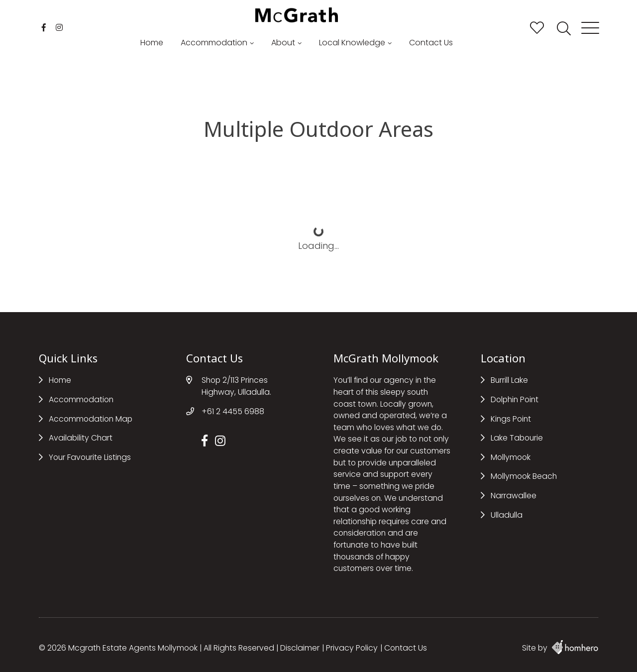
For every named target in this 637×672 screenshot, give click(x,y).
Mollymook (511, 457)
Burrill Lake (509, 380)
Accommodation (214, 43)
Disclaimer (300, 648)
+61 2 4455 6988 (233, 411)
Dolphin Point (515, 399)
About (283, 43)
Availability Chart (81, 438)
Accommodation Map (91, 419)
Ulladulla (507, 515)
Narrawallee (514, 496)
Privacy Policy (352, 648)
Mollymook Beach (524, 476)
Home (152, 43)
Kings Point (511, 419)
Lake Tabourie (517, 438)
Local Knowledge (352, 43)
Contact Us (431, 43)
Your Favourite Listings (90, 457)
